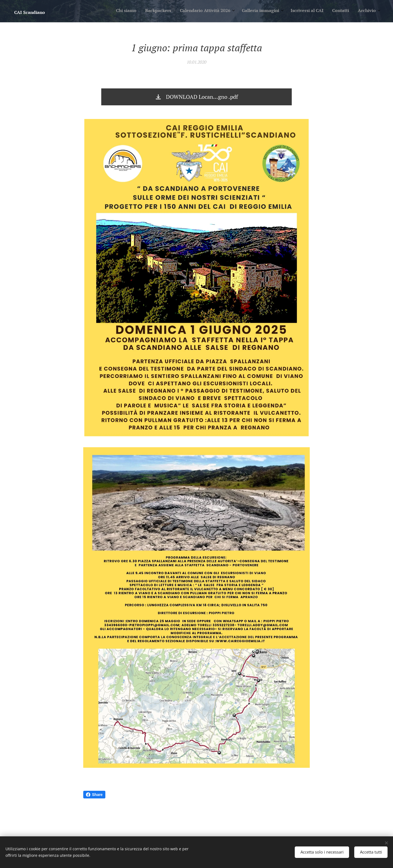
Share (94, 795)
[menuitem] (319, 11)
